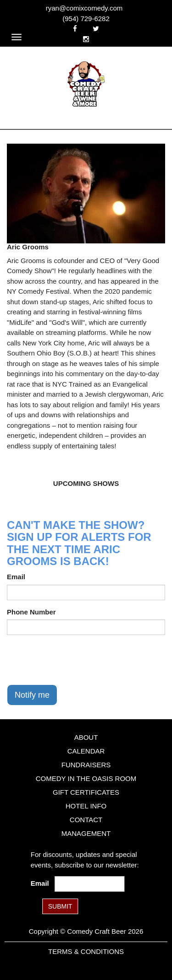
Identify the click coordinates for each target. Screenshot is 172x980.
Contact (86, 820)
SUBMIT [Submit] (60, 906)
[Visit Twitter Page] (96, 29)
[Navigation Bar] (17, 37)
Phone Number (31, 612)
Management (86, 833)
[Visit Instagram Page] (86, 39)
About (86, 737)
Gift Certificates (86, 792)
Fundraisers (86, 765)
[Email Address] (89, 884)
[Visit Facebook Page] (75, 29)
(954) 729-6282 (86, 19)
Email (16, 577)
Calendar (86, 751)
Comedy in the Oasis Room (86, 778)
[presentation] (77, 660)
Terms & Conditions (86, 951)
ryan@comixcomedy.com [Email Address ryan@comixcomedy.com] (84, 8)
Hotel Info (86, 806)
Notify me (32, 695)
